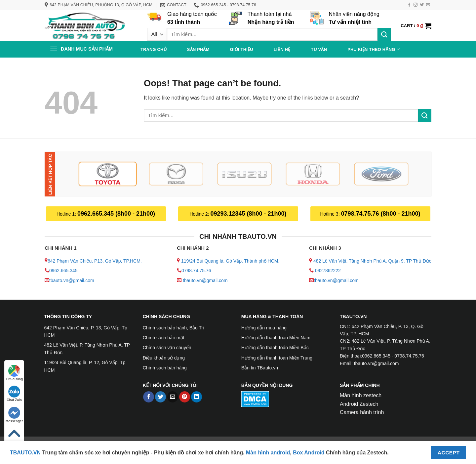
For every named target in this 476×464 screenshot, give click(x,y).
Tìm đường (14, 373)
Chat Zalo (14, 394)
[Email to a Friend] (173, 397)
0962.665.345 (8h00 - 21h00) (116, 214)
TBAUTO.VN (25, 453)
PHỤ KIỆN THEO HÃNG (374, 49)
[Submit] (384, 34)
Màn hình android (268, 453)
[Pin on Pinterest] (185, 397)
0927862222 (328, 271)
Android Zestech (359, 404)
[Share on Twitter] (160, 397)
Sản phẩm (198, 49)
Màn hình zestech (361, 395)
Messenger (14, 415)
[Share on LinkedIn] (197, 397)
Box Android (309, 453)
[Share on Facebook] (149, 397)
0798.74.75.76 (196, 271)
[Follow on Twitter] (422, 5)
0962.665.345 (63, 271)
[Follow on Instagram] (416, 5)
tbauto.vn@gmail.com (72, 280)
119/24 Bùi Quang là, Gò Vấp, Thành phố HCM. (230, 261)
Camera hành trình (362, 412)
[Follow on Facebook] (409, 5)
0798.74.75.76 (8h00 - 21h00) (380, 214)
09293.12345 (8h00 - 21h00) (248, 214)
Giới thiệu (242, 49)
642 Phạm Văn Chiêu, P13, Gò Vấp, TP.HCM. (95, 261)
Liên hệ (282, 49)
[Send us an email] (428, 5)
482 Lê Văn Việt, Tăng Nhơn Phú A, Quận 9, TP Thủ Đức (372, 261)
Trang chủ (154, 49)
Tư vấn (319, 49)
